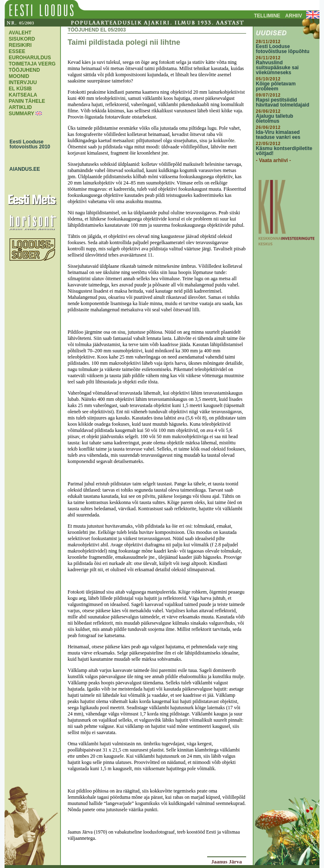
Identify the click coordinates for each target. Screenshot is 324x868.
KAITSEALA (23, 95)
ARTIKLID (20, 107)
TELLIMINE (267, 16)
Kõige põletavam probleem (276, 86)
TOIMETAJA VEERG (32, 64)
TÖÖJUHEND (24, 70)
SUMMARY (21, 114)
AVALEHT (20, 33)
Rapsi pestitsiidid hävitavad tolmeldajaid (283, 102)
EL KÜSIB (20, 89)
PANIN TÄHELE (27, 101)
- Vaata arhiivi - (274, 160)
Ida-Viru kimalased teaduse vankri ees (278, 135)
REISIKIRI (20, 45)
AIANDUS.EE (23, 169)
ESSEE (17, 51)
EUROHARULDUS (30, 58)
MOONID (19, 76)
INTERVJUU (23, 82)
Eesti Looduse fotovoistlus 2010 (28, 144)
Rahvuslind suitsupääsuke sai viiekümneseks (277, 68)
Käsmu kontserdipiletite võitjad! (284, 151)
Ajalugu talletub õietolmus (275, 119)
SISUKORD (22, 39)
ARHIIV (294, 16)
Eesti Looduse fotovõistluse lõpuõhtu (283, 49)
